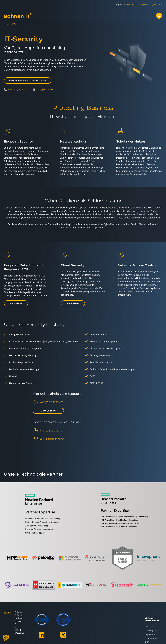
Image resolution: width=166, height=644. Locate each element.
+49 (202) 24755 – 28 (134, 4)
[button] (6, 638)
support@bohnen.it (153, 4)
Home (6, 24)
